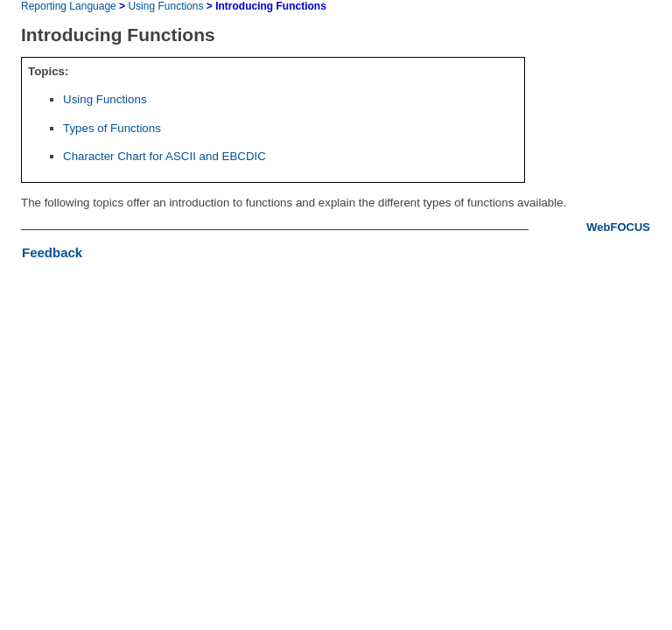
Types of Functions (112, 128)
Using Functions (165, 6)
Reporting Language (69, 6)
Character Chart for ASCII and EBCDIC (164, 156)
